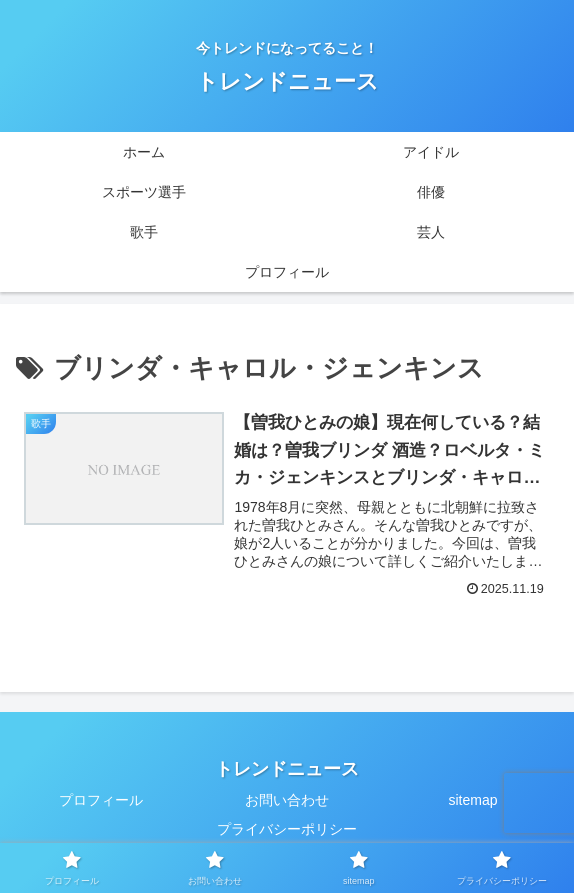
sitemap (472, 800)
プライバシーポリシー (287, 829)
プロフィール (101, 800)
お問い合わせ (287, 800)
